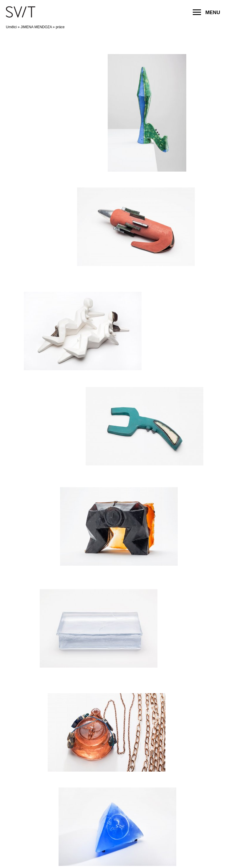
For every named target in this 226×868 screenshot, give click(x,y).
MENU (206, 12)
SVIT (21, 12)
